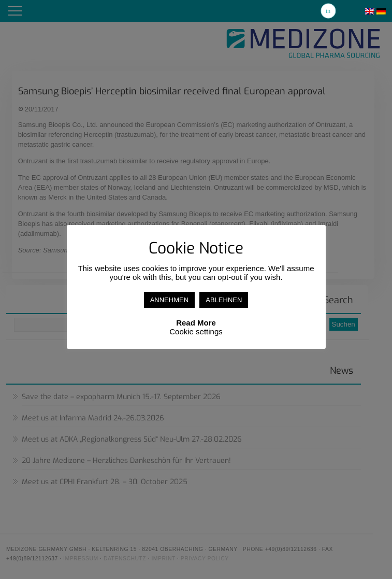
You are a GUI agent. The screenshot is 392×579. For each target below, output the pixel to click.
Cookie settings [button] (196, 331)
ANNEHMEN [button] (169, 300)
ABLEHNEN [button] (224, 300)
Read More (196, 323)
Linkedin (328, 11)
